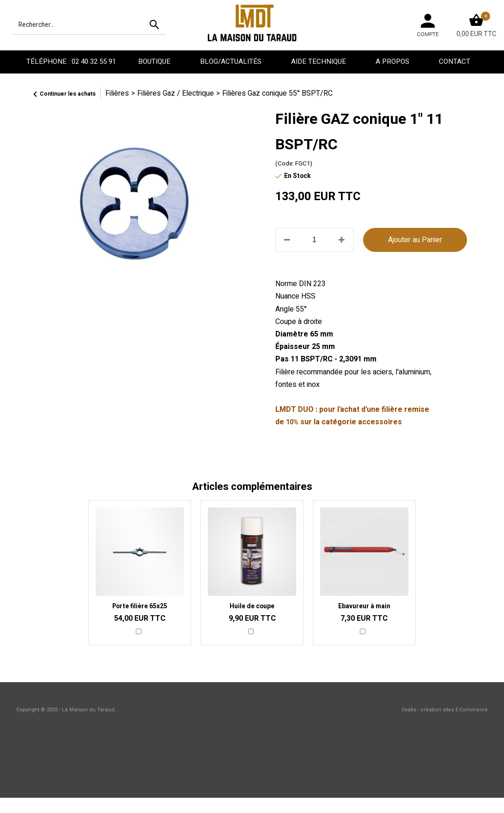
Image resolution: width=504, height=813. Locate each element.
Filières (117, 93)
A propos (393, 61)
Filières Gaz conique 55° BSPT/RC (277, 93)
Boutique (155, 61)
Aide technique (319, 61)
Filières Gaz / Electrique (176, 93)
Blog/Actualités (232, 61)
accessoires (380, 422)
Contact (455, 61)
